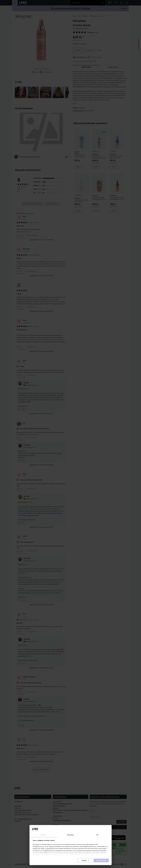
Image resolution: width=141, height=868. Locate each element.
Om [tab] (97, 835)
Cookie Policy (98, 855)
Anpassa (85, 860)
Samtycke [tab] (44, 835)
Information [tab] (70, 835)
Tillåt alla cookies (101, 860)
